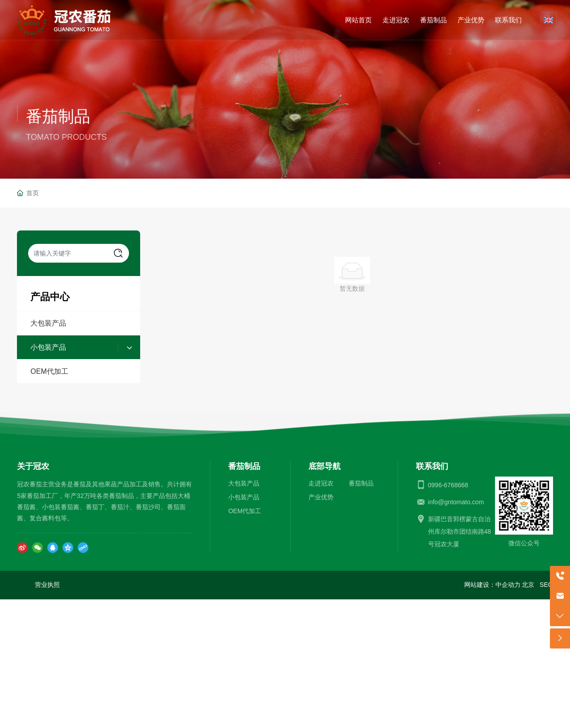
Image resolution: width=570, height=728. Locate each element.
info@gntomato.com (456, 502)
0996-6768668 (448, 485)
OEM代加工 (49, 371)
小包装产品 (48, 347)
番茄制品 (58, 116)
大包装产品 (48, 323)
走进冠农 (321, 483)
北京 (528, 585)
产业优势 (321, 497)
